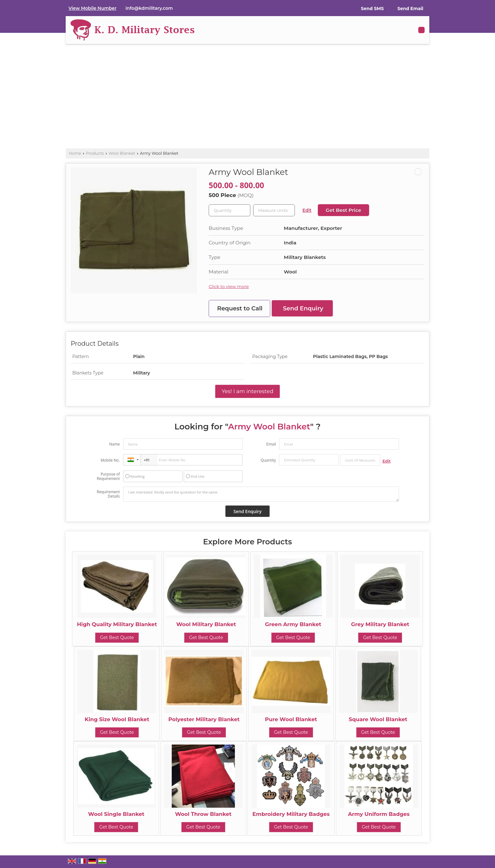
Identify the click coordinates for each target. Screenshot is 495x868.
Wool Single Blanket (116, 814)
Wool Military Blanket (206, 624)
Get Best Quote (117, 638)
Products (95, 153)
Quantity (268, 460)
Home (75, 153)
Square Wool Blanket (378, 719)
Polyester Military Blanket (204, 719)
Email (271, 444)
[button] (92, 8)
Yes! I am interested (247, 391)
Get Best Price (343, 210)
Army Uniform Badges (379, 814)
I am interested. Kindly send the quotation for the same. (261, 494)
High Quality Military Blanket (117, 624)
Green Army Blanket (293, 624)
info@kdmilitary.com (149, 8)
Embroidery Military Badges (291, 814)
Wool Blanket (122, 153)
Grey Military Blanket (380, 624)
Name (115, 444)
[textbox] (274, 210)
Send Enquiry (303, 308)
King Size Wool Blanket (117, 719)
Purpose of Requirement (108, 476)
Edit (307, 210)
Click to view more (229, 286)
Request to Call (240, 308)
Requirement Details (108, 494)
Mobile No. (110, 460)
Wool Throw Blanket (203, 814)
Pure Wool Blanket (291, 719)
